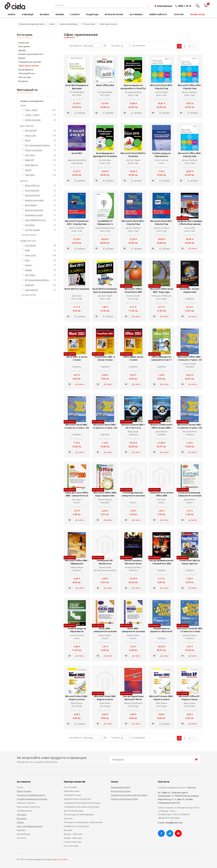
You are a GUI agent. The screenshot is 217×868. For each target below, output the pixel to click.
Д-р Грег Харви (105, 296)
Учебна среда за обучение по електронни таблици (161, 156)
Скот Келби (190, 228)
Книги (52, 24)
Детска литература (74, 811)
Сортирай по (75, 46)
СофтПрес (190, 299)
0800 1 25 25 (185, 6)
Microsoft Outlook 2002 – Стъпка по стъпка (190, 630)
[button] (68, 113)
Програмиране (26, 70)
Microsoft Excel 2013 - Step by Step (161, 223)
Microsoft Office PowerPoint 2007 (133, 290)
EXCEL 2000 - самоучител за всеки (105, 630)
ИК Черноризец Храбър (105, 570)
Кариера (21, 830)
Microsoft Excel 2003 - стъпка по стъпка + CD (77, 426)
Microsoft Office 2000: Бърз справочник (105, 494)
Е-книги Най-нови (73, 842)
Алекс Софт (133, 95)
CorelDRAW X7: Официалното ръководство (105, 224)
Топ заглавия (70, 787)
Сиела (161, 163)
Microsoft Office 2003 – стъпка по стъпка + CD (190, 358)
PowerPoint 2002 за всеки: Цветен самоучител (190, 563)
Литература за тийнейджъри (79, 814)
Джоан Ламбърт (190, 92)
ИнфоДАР (105, 503)
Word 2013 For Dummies (77, 289)
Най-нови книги (72, 791)
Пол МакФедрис (77, 92)
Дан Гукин (77, 296)
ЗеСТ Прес (77, 95)
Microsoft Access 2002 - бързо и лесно (161, 698)
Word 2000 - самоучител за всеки (133, 630)
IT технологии (89, 24)
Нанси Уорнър (105, 500)
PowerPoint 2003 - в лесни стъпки (105, 358)
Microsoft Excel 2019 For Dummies (133, 155)
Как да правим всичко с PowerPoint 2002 (161, 562)
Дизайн (22, 50)
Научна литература (68, 24)
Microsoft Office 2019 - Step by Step (190, 87)
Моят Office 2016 (105, 85)
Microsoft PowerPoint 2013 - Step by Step (77, 223)
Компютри (24, 43)
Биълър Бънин (133, 296)
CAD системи (25, 77)
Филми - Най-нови (73, 838)
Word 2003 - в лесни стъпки (77, 358)
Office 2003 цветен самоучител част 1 (161, 358)
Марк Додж (133, 432)
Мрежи (22, 58)
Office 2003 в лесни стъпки (133, 358)
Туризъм (68, 818)
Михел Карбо (105, 635)
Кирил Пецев (105, 567)
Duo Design (133, 299)
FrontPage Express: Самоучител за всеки (133, 494)
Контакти (22, 838)
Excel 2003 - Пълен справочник (190, 290)
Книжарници (165, 6)
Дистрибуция (23, 834)
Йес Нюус (77, 500)
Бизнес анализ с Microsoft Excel (133, 562)
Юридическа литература (76, 826)
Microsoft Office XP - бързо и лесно (190, 698)
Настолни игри (71, 846)
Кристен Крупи (190, 635)
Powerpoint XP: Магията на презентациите (105, 563)
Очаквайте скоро (73, 795)
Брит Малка (190, 500)
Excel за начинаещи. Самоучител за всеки (190, 494)
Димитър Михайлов (77, 160)
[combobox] (102, 5)
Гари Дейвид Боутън (105, 228)
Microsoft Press (190, 432)
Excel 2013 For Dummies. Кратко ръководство (105, 290)
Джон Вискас (161, 432)
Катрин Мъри (77, 567)
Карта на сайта (60, 859)
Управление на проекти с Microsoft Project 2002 (161, 631)
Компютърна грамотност (31, 54)
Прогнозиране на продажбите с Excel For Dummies (133, 88)
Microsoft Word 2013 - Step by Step (133, 223)
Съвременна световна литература (82, 807)
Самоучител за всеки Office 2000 (161, 494)
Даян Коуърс (77, 703)
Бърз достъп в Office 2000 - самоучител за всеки (77, 496)
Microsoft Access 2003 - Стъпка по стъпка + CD (190, 426)
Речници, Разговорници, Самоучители (83, 822)
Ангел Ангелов (161, 160)
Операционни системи (30, 62)
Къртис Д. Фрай (161, 228)
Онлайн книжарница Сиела (32, 24)
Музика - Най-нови (73, 834)
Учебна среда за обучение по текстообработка (77, 631)
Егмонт (77, 503)
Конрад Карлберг (133, 92)
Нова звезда (77, 163)
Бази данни (24, 46)
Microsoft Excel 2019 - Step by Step (161, 87)
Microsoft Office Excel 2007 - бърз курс (161, 290)
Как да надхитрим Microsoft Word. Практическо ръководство (133, 701)
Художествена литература (77, 799)
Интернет (23, 81)
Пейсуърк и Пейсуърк (161, 296)
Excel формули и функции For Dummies (105, 155)
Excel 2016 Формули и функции (77, 87)
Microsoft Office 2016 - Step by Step (190, 155)
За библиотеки (24, 811)
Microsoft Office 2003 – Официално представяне (77, 563)
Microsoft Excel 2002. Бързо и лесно (105, 698)
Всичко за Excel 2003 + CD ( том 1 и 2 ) (133, 426)
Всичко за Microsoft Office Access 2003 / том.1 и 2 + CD (161, 428)
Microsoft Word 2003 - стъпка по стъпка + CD (105, 426)
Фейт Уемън (105, 703)
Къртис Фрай (161, 92)
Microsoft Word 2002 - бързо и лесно (77, 698)
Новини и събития (26, 803)
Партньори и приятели (28, 807)
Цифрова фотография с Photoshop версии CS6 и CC (190, 224)
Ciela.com (191, 787)
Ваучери (68, 830)
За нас (20, 787)
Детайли (192, 248)
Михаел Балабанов (133, 703)
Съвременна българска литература (82, 803)
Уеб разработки (26, 73)
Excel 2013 (77, 153)
